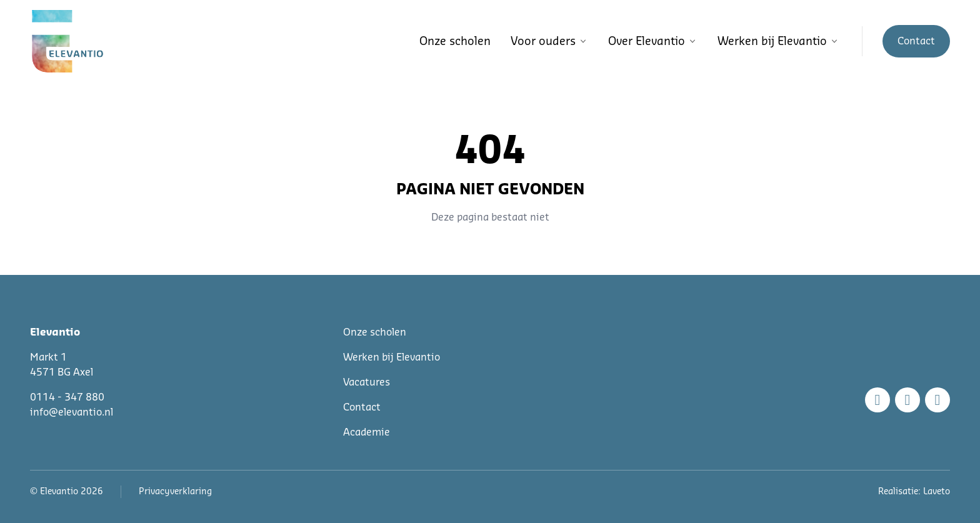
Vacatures (367, 382)
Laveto (937, 492)
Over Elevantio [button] (653, 41)
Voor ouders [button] (549, 41)
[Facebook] (877, 400)
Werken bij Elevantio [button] (778, 41)
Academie (367, 432)
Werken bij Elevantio (392, 357)
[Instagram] (907, 400)
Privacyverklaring (175, 492)
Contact (362, 407)
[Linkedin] (937, 400)
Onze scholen (455, 41)
